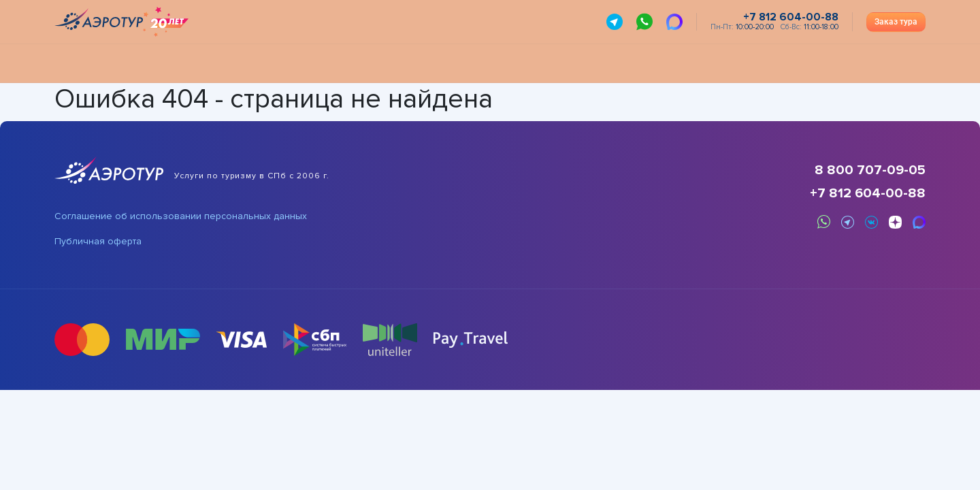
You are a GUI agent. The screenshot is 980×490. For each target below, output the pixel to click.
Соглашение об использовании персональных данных (181, 216)
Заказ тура (896, 22)
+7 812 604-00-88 (868, 193)
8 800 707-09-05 (870, 170)
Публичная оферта (98, 242)
